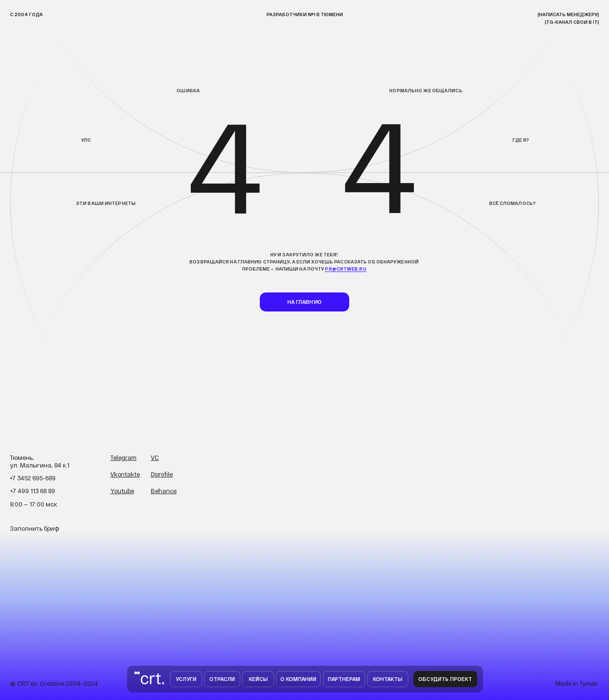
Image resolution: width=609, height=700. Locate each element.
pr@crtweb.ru (345, 269)
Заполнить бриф (34, 528)
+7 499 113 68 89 (33, 491)
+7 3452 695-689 (33, 478)
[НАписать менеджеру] (568, 14)
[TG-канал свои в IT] (572, 22)
